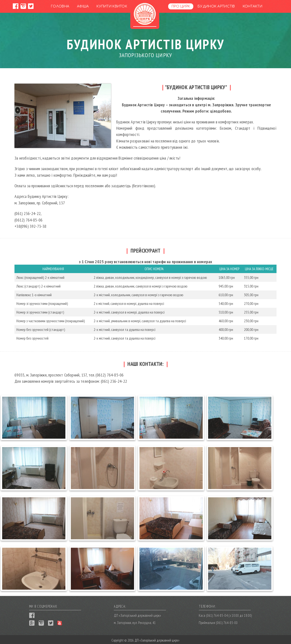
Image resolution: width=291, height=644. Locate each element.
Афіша (83, 6)
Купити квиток (112, 6)
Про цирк (181, 6)
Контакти (253, 6)
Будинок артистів (216, 6)
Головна (60, 6)
